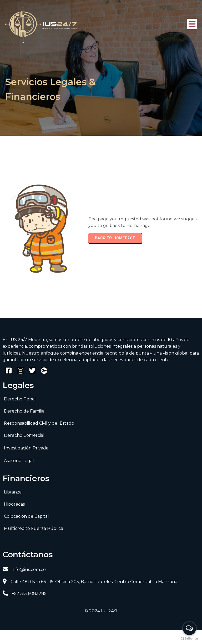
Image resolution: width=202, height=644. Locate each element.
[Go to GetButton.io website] (189, 639)
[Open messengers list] (189, 628)
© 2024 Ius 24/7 (101, 610)
